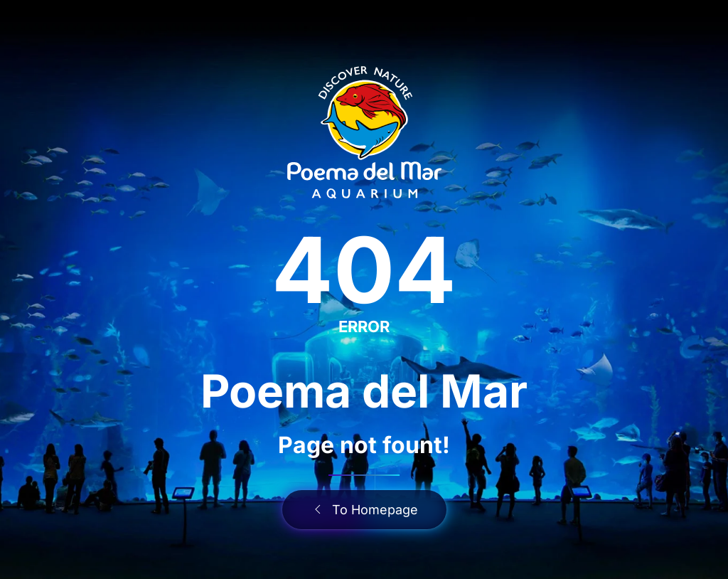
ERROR (364, 326)
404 (364, 270)
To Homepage (364, 510)
